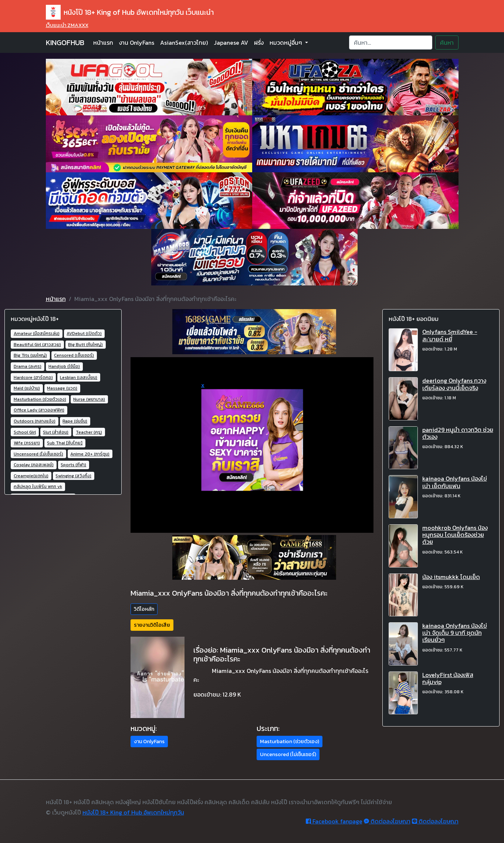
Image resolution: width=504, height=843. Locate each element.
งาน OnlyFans (137, 43)
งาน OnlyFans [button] (149, 742)
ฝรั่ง (259, 43)
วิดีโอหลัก (144, 609)
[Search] (391, 43)
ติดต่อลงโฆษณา (387, 821)
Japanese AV (231, 43)
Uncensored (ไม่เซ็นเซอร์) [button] (288, 754)
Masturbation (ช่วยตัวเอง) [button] (290, 742)
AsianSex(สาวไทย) (184, 43)
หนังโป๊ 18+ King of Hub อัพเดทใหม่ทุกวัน (133, 812)
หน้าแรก (103, 43)
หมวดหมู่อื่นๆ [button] (287, 43)
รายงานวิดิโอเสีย (152, 625)
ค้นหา (447, 43)
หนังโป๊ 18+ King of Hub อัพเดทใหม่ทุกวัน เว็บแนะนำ (130, 12)
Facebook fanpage (334, 821)
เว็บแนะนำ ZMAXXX (67, 25)
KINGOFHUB (65, 43)
